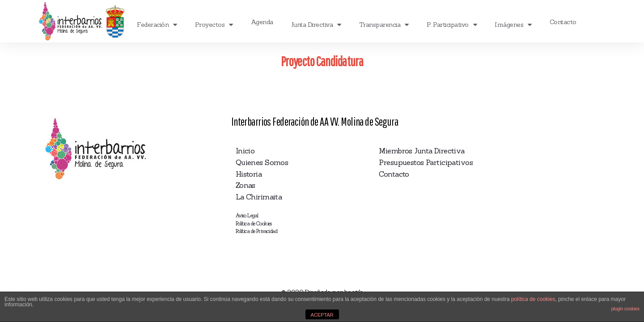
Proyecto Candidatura (322, 61)
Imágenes (513, 25)
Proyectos (214, 25)
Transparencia (384, 25)
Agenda (262, 22)
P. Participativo (452, 25)
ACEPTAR (322, 315)
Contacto (563, 22)
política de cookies (533, 299)
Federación (157, 25)
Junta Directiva (316, 25)
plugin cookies (625, 309)
